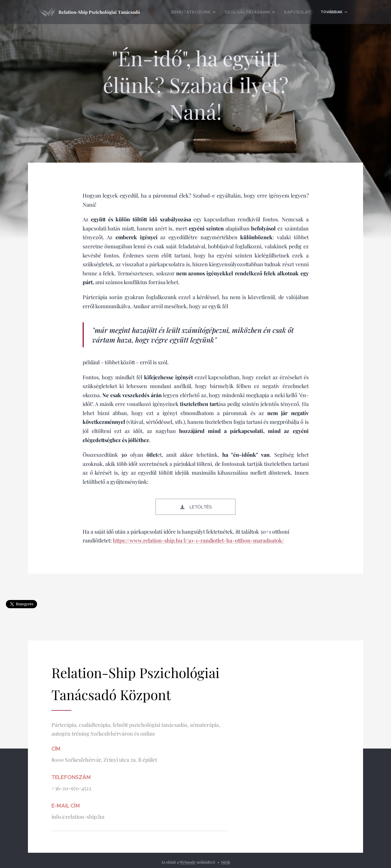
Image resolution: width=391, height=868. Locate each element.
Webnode (188, 862)
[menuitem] (220, 12)
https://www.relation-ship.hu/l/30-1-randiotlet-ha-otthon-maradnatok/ (198, 541)
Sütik (226, 862)
